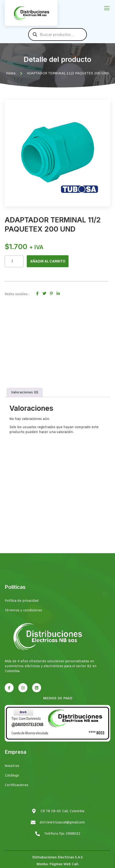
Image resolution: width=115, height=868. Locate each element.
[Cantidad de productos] (14, 261)
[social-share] (37, 293)
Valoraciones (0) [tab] (25, 393)
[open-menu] (107, 9)
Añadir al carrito (48, 261)
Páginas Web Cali (64, 864)
